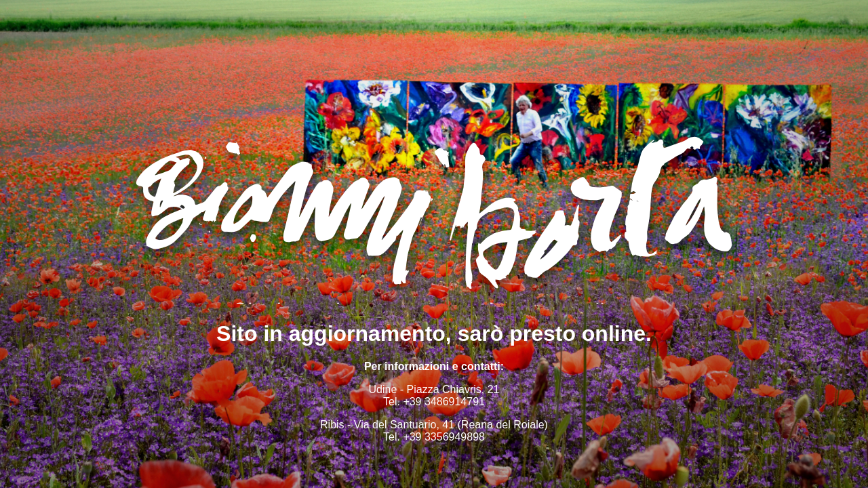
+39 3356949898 (444, 437)
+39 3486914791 (444, 402)
